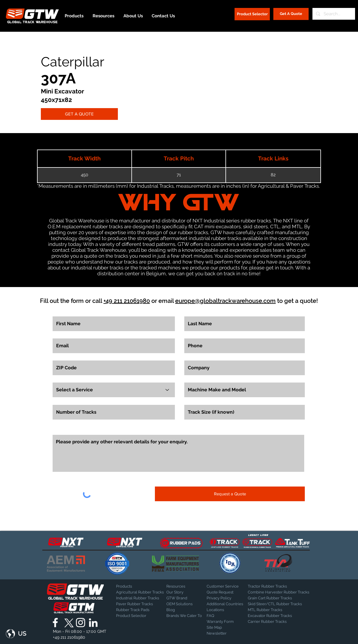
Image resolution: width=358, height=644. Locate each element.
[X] (68, 623)
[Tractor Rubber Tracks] (268, 586)
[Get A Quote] (291, 14)
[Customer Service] (227, 586)
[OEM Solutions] (182, 604)
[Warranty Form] (221, 622)
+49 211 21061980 (127, 301)
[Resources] (187, 586)
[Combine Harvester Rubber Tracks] (278, 592)
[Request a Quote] (230, 494)
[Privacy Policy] (221, 598)
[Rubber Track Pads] (137, 610)
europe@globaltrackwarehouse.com (225, 301)
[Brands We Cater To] (184, 616)
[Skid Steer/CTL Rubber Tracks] (281, 604)
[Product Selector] (252, 14)
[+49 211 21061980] (69, 638)
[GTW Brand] (181, 598)
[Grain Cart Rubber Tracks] (271, 598)
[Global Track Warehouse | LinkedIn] (93, 623)
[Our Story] (182, 592)
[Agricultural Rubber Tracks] (140, 592)
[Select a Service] (114, 390)
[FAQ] (227, 616)
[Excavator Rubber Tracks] (276, 616)
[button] (16, 634)
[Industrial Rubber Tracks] (138, 598)
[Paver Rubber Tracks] (137, 604)
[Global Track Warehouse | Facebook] (55, 623)
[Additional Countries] (227, 604)
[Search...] (333, 14)
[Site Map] (221, 628)
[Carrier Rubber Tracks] (274, 622)
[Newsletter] (221, 633)
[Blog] (181, 610)
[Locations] (222, 610)
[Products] (137, 586)
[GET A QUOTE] (79, 114)
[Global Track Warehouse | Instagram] (81, 623)
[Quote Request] (227, 592)
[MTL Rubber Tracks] (281, 610)
